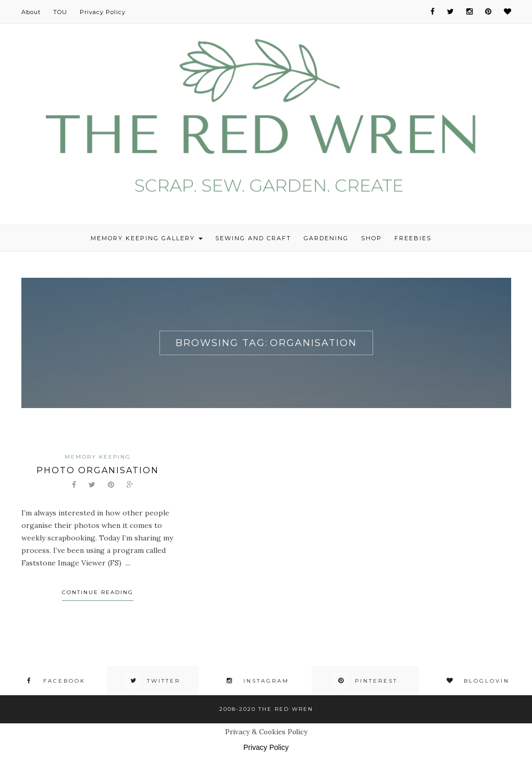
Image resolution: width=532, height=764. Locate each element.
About (31, 12)
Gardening (326, 238)
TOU (60, 12)
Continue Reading (98, 592)
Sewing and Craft (253, 238)
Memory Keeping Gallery (147, 238)
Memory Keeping (98, 457)
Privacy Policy (103, 12)
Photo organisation (98, 470)
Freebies (413, 238)
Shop (372, 238)
